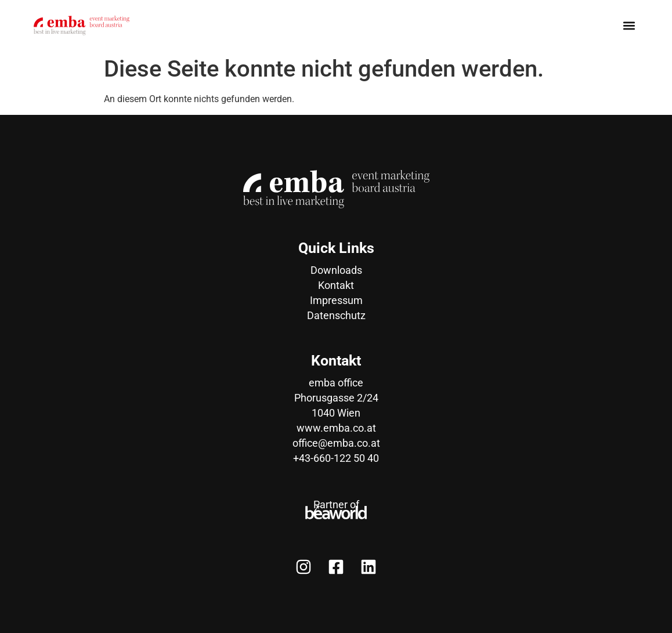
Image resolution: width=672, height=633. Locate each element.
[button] (629, 25)
